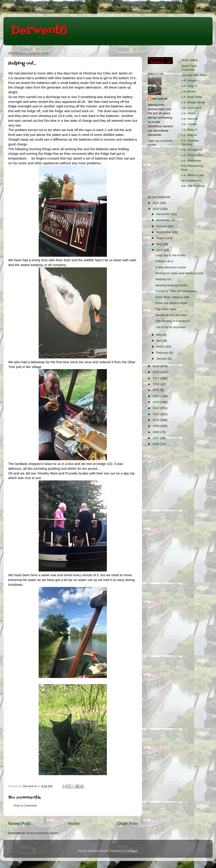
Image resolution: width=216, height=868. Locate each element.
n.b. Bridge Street (193, 102)
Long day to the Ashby (171, 255)
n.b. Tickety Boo (192, 155)
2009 (156, 426)
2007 (156, 438)
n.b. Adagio (189, 80)
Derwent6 (39, 31)
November (164, 220)
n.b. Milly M (189, 135)
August (161, 238)
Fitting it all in (165, 261)
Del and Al (160, 99)
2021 (156, 203)
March (161, 346)
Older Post (127, 824)
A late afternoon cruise (171, 267)
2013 (156, 402)
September (164, 232)
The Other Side (166, 309)
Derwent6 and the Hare (171, 315)
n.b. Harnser (190, 119)
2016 (156, 384)
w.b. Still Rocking (193, 186)
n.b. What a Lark (193, 175)
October (162, 226)
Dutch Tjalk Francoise (189, 68)
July (159, 244)
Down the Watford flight (171, 303)
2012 (156, 408)
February (163, 353)
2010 (156, 420)
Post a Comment (25, 806)
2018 (156, 372)
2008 (156, 432)
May (159, 335)
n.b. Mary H (189, 130)
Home (74, 824)
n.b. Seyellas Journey (190, 142)
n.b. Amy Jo (190, 86)
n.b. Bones (189, 91)
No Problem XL (192, 181)
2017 (156, 378)
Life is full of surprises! (171, 327)
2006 (156, 444)
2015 (156, 390)
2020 (156, 209)
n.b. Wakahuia (191, 161)
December (164, 214)
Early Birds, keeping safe (172, 297)
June (160, 250)
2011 (156, 414)
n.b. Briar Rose (192, 97)
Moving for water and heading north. (180, 273)
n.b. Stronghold (192, 150)
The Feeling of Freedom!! (173, 321)
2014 (156, 396)
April (160, 341)
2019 (156, 366)
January (162, 359)
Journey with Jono (194, 75)
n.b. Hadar (189, 113)
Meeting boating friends (171, 285)
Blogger (132, 851)
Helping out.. (164, 279)
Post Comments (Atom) (43, 833)
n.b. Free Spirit (192, 108)
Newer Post (19, 824)
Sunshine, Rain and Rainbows (176, 291)
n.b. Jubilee (189, 124)
